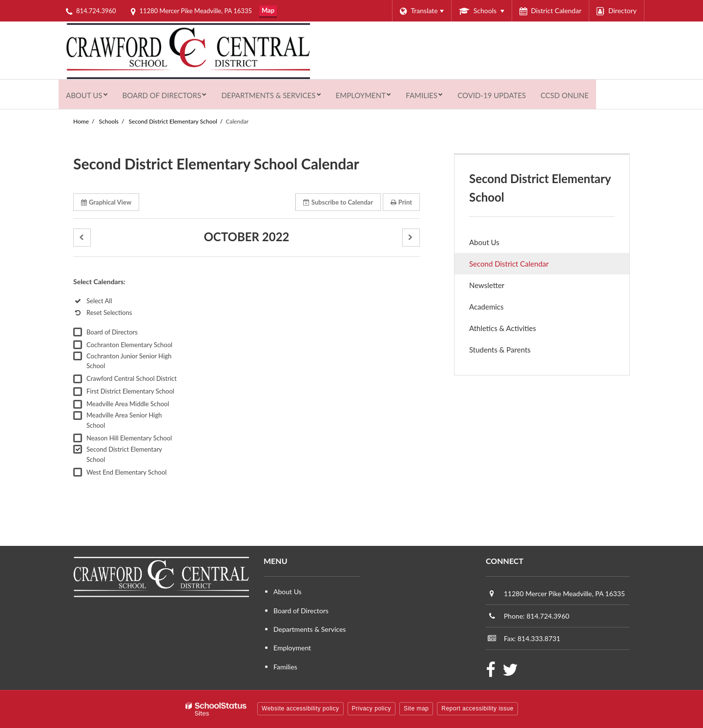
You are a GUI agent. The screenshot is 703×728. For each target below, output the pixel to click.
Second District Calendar (509, 264)
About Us (484, 242)
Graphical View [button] (106, 202)
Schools (109, 121)
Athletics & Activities (503, 328)
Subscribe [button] (338, 202)
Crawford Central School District (132, 378)
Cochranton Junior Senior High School (129, 361)
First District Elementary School (130, 391)
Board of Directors (112, 332)
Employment (292, 648)
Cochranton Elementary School (129, 345)
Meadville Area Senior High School (124, 420)
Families (285, 667)
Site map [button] (416, 708)
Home (81, 121)
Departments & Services (310, 629)
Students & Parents (500, 350)
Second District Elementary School (173, 121)
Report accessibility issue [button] (477, 708)
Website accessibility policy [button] (300, 708)
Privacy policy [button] (372, 708)
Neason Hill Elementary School (129, 438)
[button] (82, 238)
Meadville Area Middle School (128, 404)
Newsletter (487, 285)
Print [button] (401, 202)
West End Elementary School (126, 472)
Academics (486, 307)
